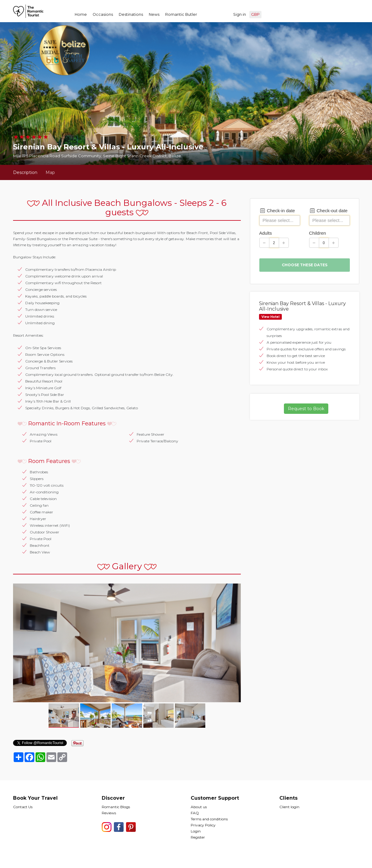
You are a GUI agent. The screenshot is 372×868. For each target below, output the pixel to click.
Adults (266, 233)
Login (196, 831)
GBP (255, 14)
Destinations (131, 14)
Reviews (109, 813)
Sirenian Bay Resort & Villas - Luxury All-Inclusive (302, 306)
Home (81, 14)
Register (198, 837)
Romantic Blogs (116, 807)
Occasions (103, 14)
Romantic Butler (181, 14)
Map (50, 172)
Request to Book (306, 409)
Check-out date (328, 211)
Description (25, 172)
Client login (289, 807)
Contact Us (23, 807)
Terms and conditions (209, 819)
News (154, 14)
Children (318, 233)
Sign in (240, 14)
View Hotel (270, 317)
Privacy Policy (203, 825)
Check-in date (277, 211)
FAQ (195, 813)
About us (199, 807)
